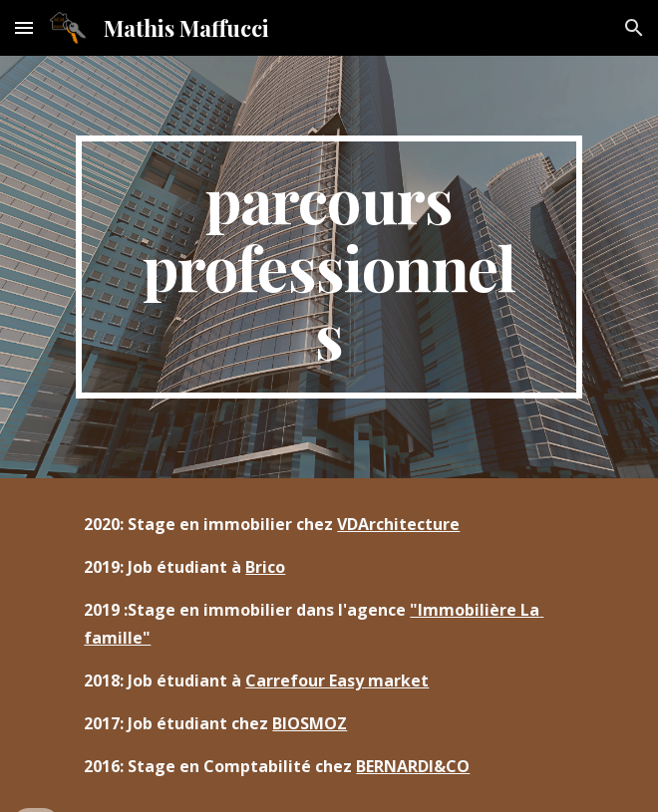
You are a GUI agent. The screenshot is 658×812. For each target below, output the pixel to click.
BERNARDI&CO (413, 766)
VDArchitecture (398, 524)
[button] (24, 27)
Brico (265, 567)
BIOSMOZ (310, 723)
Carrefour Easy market (337, 680)
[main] (329, 267)
